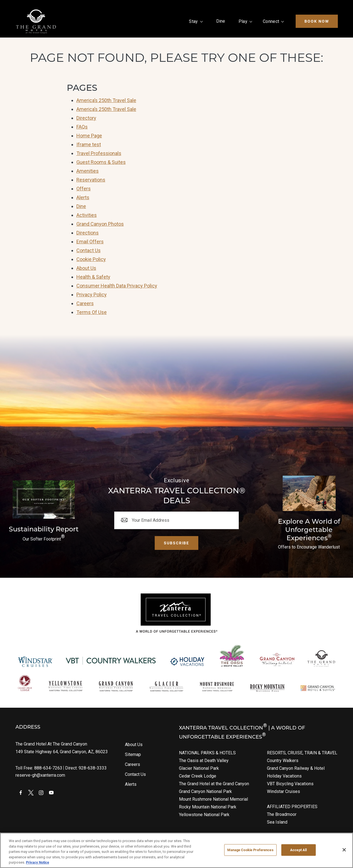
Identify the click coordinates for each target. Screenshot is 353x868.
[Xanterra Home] (36, 22)
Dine (221, 21)
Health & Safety (93, 277)
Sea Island (277, 822)
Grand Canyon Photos (100, 224)
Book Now (317, 21)
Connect (271, 21)
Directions (88, 233)
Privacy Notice (38, 862)
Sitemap (133, 754)
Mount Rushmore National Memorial (213, 799)
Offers (84, 189)
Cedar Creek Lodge (198, 776)
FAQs (82, 127)
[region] (176, 850)
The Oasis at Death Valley (204, 761)
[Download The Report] (44, 512)
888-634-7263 (48, 768)
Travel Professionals (99, 153)
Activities (87, 215)
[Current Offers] (309, 513)
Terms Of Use (92, 312)
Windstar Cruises (284, 791)
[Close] (344, 850)
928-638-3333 (93, 768)
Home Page (89, 136)
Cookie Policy (91, 259)
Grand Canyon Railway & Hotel (296, 768)
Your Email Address (151, 520)
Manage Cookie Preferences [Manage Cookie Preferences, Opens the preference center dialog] (250, 850)
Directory (86, 118)
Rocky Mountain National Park (208, 807)
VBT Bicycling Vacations (290, 784)
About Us (86, 268)
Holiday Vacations (284, 776)
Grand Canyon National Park (205, 791)
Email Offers (90, 242)
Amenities (88, 171)
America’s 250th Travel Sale (106, 100)
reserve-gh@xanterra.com (40, 775)
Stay (193, 21)
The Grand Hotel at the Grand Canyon (214, 784)
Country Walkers (283, 761)
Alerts (83, 197)
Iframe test (89, 144)
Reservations (91, 180)
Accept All (298, 850)
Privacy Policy (92, 295)
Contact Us (89, 250)
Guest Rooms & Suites (101, 162)
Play (243, 21)
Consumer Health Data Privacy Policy (117, 286)
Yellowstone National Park (204, 815)
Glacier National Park (199, 768)
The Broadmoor (282, 814)
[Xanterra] (177, 613)
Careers (85, 303)
